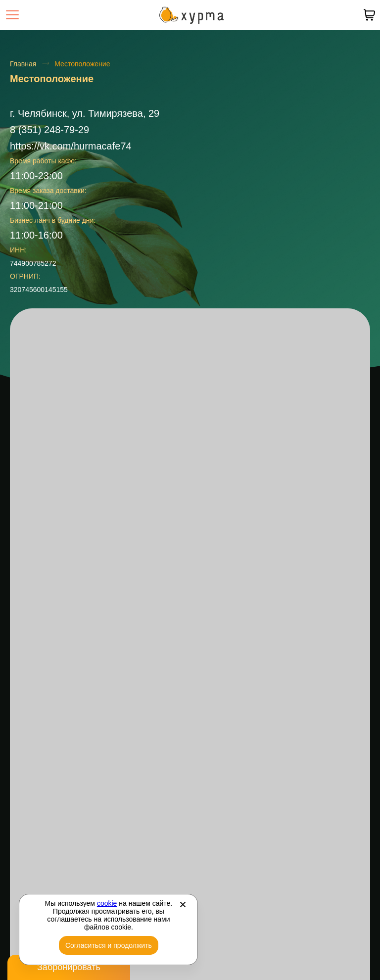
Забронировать (69, 967)
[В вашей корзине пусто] (369, 15)
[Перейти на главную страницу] (191, 15)
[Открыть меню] (12, 15)
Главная (23, 64)
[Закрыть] (183, 904)
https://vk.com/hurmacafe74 (71, 146)
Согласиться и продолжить (109, 945)
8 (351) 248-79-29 (49, 130)
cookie (107, 903)
